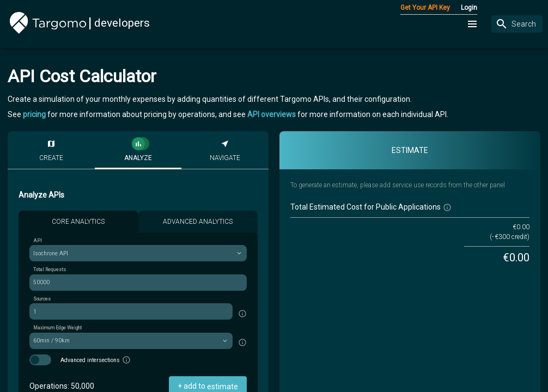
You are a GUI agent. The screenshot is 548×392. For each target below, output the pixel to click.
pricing (34, 114)
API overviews (272, 114)
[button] (473, 24)
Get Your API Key (425, 8)
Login (469, 8)
